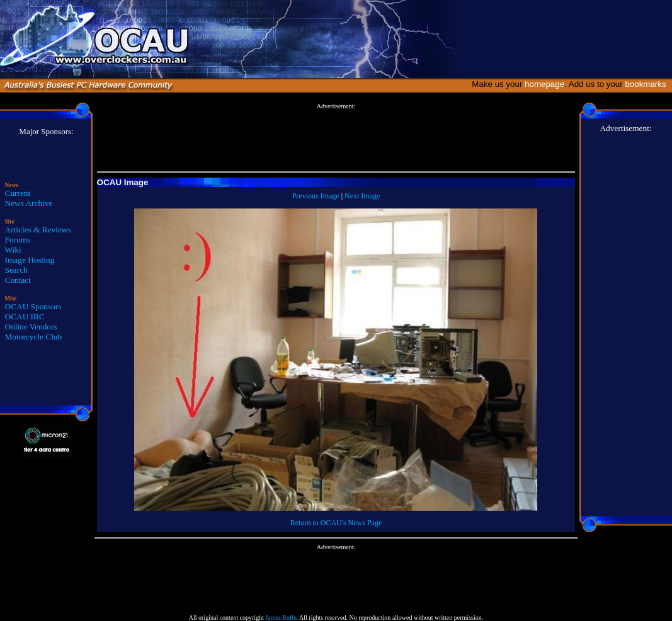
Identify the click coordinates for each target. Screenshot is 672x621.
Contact (18, 280)
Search (16, 270)
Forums (18, 240)
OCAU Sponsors (33, 306)
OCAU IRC (25, 316)
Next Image (362, 196)
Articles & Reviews (38, 230)
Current (18, 193)
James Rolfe (281, 618)
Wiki (13, 250)
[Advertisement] (336, 138)
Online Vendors (31, 327)
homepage (544, 84)
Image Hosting (30, 260)
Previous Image (316, 196)
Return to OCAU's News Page (336, 523)
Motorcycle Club (34, 337)
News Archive (29, 203)
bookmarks (648, 84)
